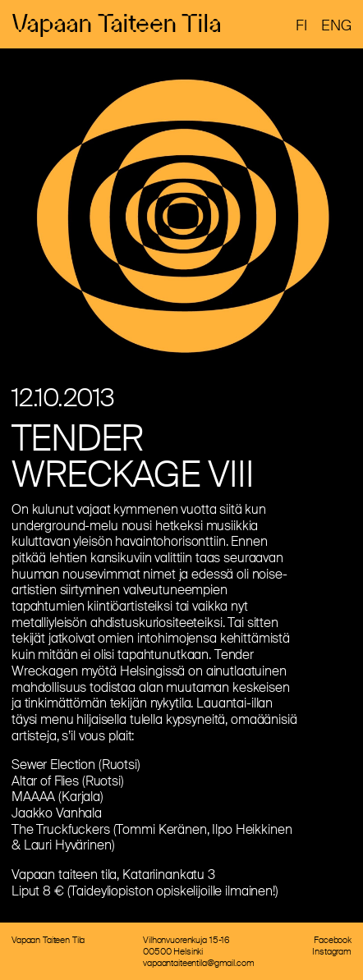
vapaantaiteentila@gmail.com (198, 963)
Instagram (332, 951)
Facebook (333, 940)
